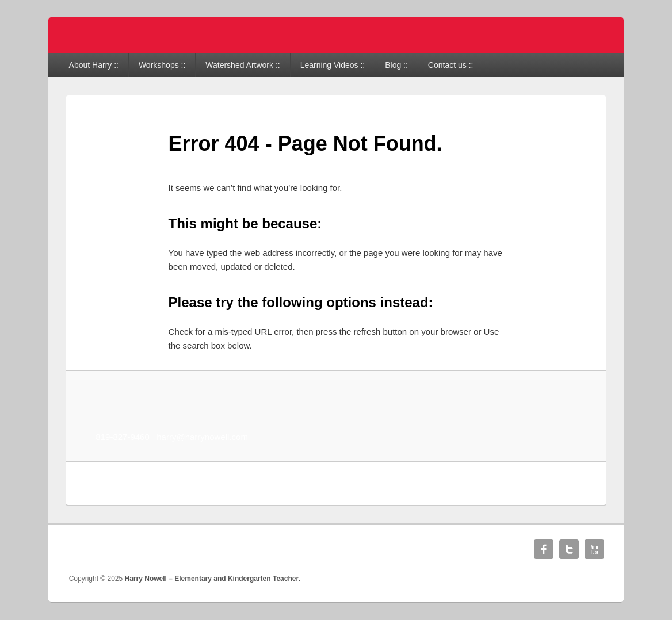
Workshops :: (162, 65)
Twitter (569, 549)
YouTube (594, 549)
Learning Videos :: (333, 65)
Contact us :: (451, 65)
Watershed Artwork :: (243, 65)
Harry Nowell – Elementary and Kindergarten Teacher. (213, 579)
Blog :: (396, 65)
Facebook (544, 549)
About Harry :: (94, 65)
